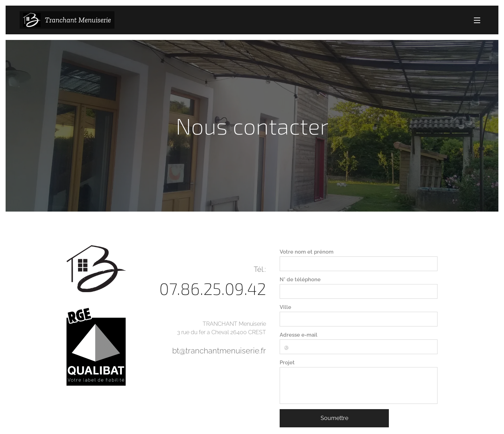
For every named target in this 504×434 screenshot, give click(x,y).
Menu (477, 20)
